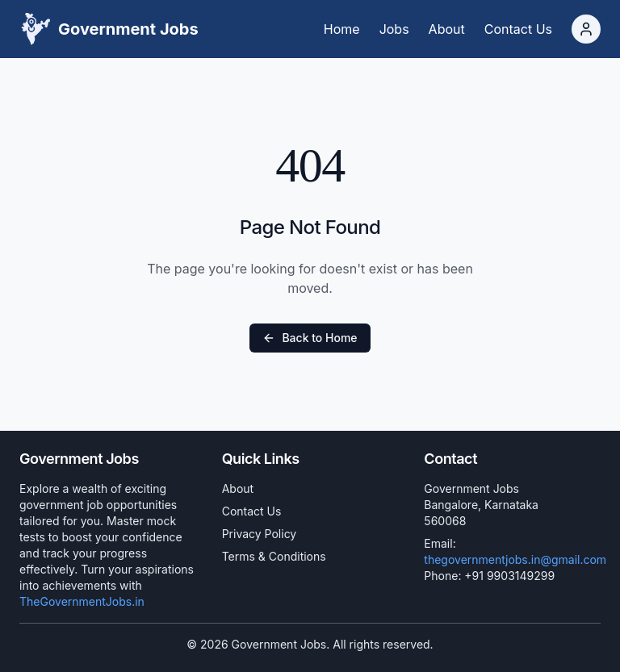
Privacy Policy (260, 534)
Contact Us (252, 511)
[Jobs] (394, 29)
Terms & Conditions (274, 556)
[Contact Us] (518, 29)
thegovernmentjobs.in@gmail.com (515, 559)
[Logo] (109, 29)
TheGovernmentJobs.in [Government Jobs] (82, 601)
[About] (447, 29)
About (238, 488)
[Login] (586, 29)
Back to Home (310, 338)
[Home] (342, 29)
